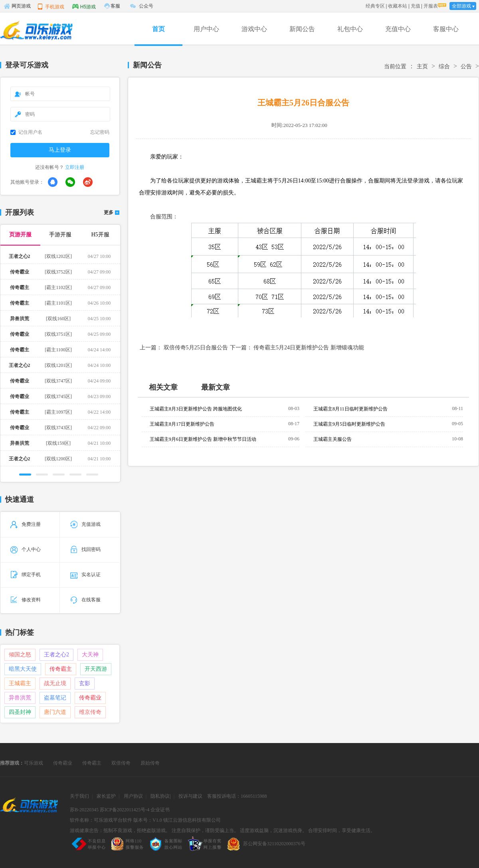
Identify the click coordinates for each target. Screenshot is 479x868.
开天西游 (96, 669)
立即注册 (75, 167)
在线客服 (85, 600)
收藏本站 (398, 6)
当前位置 (395, 66)
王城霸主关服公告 (333, 439)
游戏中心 (254, 29)
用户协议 (133, 796)
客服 (115, 6)
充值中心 (398, 29)
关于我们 (79, 796)
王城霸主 (20, 683)
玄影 (85, 683)
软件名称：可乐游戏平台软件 (101, 820)
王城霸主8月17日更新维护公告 (182, 424)
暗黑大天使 (23, 669)
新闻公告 (302, 29)
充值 (416, 6)
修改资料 (26, 600)
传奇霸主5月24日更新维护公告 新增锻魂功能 (309, 348)
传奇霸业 (90, 698)
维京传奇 (90, 712)
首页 (158, 29)
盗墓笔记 (55, 698)
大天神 (90, 655)
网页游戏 (17, 6)
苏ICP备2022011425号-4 (125, 810)
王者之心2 (56, 655)
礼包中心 (350, 29)
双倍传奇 (121, 763)
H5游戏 (84, 6)
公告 (466, 66)
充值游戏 (85, 524)
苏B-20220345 (84, 810)
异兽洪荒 (20, 698)
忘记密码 (100, 132)
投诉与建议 (190, 796)
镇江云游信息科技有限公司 (192, 820)
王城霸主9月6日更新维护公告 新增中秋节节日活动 (203, 439)
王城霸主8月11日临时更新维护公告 (350, 409)
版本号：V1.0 (148, 820)
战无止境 (55, 683)
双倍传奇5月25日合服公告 (196, 348)
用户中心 (206, 29)
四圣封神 (20, 712)
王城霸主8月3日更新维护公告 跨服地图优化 (196, 409)
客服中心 (446, 29)
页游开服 (20, 235)
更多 (109, 213)
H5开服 (100, 235)
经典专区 (375, 6)
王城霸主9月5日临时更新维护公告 (349, 424)
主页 (422, 66)
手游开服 (60, 235)
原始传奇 (150, 763)
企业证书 (160, 810)
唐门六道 (55, 712)
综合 (444, 66)
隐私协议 (160, 796)
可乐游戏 (34, 763)
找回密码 (85, 549)
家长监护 (106, 796)
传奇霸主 (61, 669)
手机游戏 (51, 6)
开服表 (431, 6)
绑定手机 (26, 575)
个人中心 (26, 549)
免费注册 (26, 524)
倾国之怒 (20, 655)
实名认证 (85, 575)
